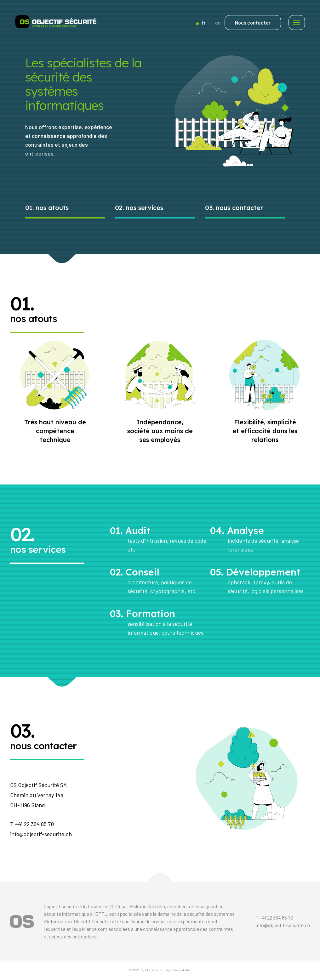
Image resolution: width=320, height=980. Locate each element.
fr (201, 23)
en (218, 23)
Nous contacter (253, 23)
